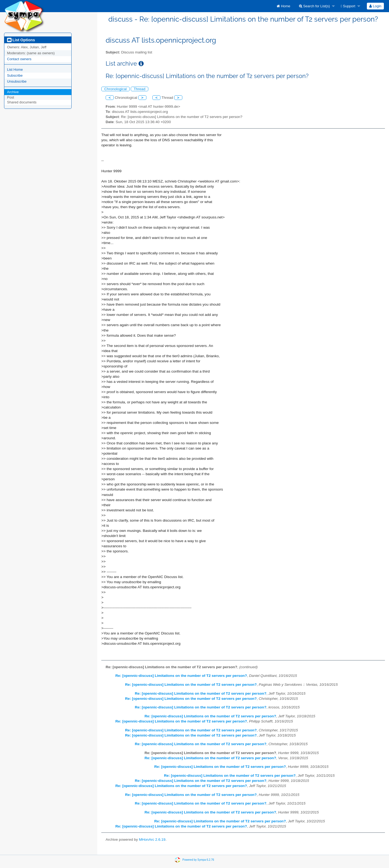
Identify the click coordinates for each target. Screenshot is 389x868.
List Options (21, 40)
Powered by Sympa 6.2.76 (198, 860)
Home (283, 6)
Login (375, 6)
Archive (13, 92)
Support (348, 6)
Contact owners (19, 59)
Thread (140, 89)
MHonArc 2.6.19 (152, 840)
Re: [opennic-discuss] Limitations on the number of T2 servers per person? (181, 676)
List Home (15, 70)
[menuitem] (283, 6)
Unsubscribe (17, 81)
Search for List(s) (315, 6)
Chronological (115, 89)
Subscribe (15, 75)
